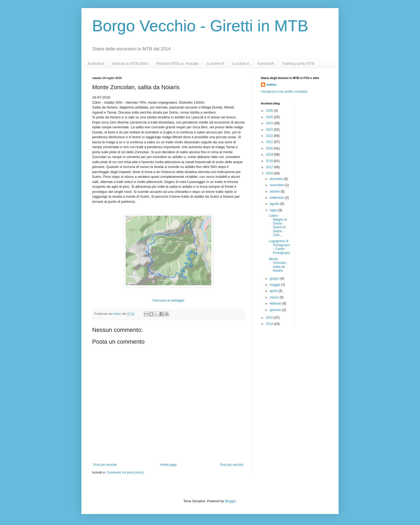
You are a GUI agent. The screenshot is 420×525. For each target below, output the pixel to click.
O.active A (241, 63)
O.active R (215, 63)
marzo (275, 297)
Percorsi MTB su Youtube (177, 63)
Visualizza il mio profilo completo (284, 92)
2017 (270, 167)
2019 (270, 155)
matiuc (271, 85)
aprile (274, 291)
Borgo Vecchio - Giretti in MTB (200, 26)
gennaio (276, 310)
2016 (270, 173)
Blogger (230, 501)
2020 (270, 148)
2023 (270, 130)
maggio (275, 285)
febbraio (276, 303)
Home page (168, 465)
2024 (270, 123)
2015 (270, 318)
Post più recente (105, 465)
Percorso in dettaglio (169, 300)
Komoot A (96, 63)
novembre (277, 185)
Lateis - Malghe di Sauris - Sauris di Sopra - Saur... (278, 225)
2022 (270, 136)
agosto (275, 204)
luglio (274, 210)
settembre (277, 198)
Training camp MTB (298, 63)
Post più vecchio (232, 465)
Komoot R (265, 63)
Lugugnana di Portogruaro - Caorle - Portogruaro (279, 247)
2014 (270, 324)
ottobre (275, 192)
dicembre (277, 179)
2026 (270, 111)
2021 (270, 142)
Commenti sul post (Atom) (125, 472)
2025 (270, 117)
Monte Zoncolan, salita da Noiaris (278, 265)
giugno (275, 279)
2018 (270, 161)
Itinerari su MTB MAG (130, 63)
